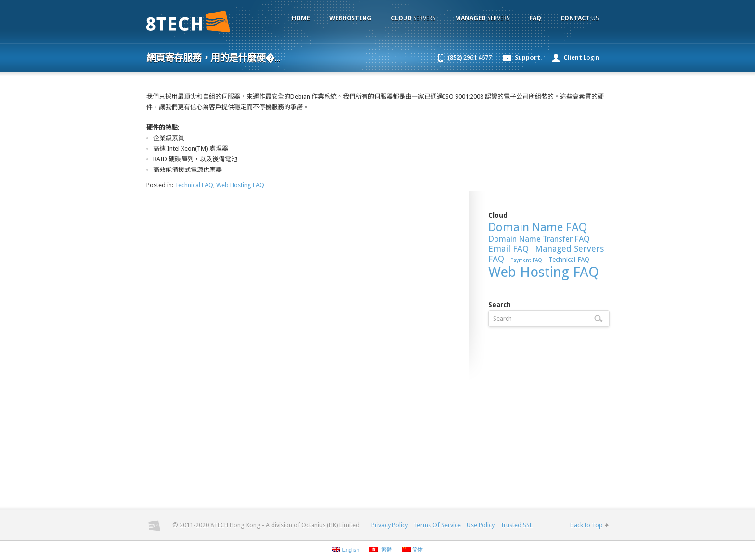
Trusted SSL (516, 525)
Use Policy (481, 525)
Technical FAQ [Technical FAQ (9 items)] (569, 260)
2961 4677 (469, 58)
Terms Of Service (437, 525)
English (345, 550)
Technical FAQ (194, 185)
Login (581, 58)
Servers (413, 18)
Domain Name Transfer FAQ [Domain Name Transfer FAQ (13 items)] (539, 239)
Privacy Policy (390, 525)
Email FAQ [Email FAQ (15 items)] (508, 249)
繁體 (380, 550)
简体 (412, 550)
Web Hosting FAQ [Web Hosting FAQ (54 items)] (544, 272)
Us (580, 18)
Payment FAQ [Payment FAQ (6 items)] (526, 260)
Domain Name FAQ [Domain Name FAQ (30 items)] (538, 227)
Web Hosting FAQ (240, 185)
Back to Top (586, 525)
